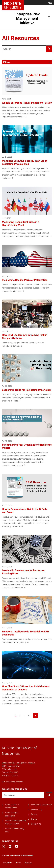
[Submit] (49, 795)
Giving (34, 819)
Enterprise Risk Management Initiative (27, 19)
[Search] (49, 49)
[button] (27, 62)
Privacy (34, 814)
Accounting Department (41, 805)
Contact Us (36, 824)
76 (28, 715)
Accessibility (37, 809)
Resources (28, 863)
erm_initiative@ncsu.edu (13, 782)
